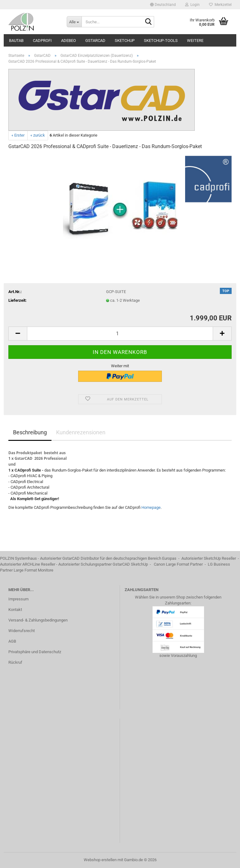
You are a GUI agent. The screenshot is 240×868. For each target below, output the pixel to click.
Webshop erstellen (100, 860)
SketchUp (125, 41)
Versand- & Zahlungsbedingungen (38, 620)
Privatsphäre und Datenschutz (35, 652)
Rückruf (15, 662)
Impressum (18, 599)
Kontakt (15, 610)
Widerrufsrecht (22, 631)
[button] (163, 5)
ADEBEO (69, 41)
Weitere (195, 41)
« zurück (38, 135)
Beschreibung (30, 432)
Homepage (151, 507)
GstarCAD (95, 41)
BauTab (16, 41)
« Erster (18, 135)
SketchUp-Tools (161, 41)
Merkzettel (220, 5)
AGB (12, 641)
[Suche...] (74, 22)
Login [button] (192, 5)
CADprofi (42, 41)
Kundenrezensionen (81, 432)
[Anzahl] (120, 334)
